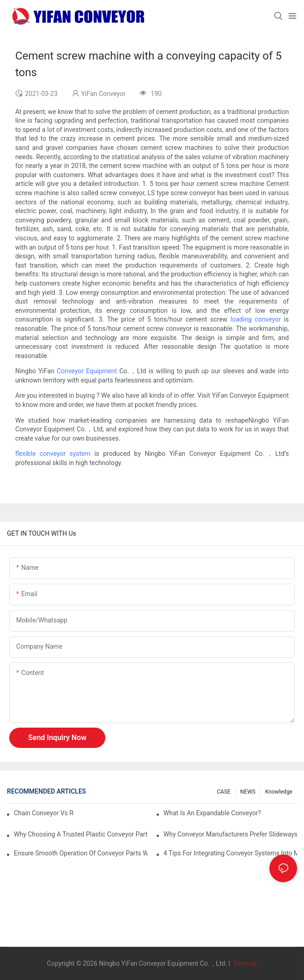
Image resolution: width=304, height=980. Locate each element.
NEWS (248, 792)
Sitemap (244, 963)
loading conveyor (256, 319)
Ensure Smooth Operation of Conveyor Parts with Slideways (81, 853)
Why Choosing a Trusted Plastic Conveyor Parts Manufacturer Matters (81, 834)
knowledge (279, 792)
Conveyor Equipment (87, 371)
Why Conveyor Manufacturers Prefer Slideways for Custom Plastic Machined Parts (230, 834)
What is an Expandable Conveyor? (212, 813)
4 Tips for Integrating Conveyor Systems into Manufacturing (230, 853)
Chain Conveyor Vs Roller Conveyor (44, 813)
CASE (224, 792)
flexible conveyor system (53, 454)
